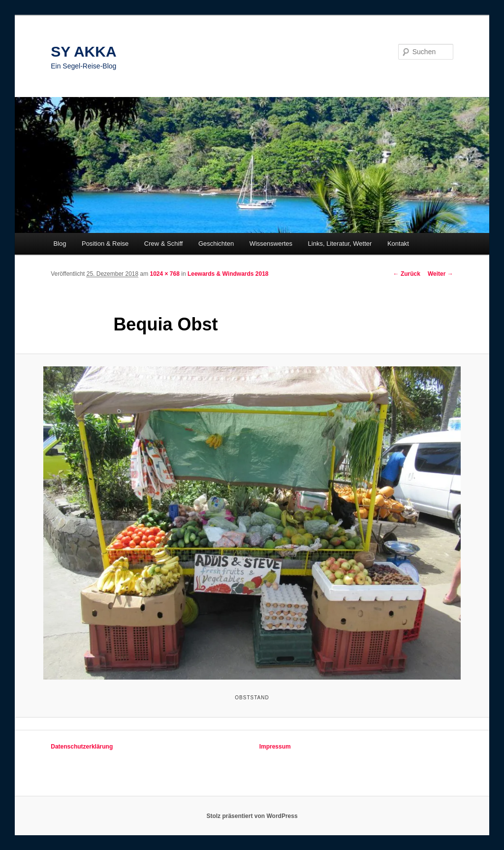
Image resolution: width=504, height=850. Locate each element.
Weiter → (441, 274)
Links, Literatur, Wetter (340, 244)
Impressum (275, 747)
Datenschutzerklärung (82, 747)
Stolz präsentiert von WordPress (252, 816)
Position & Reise (105, 244)
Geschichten (216, 244)
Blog (60, 244)
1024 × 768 (165, 274)
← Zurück (407, 274)
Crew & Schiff (164, 244)
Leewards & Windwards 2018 (228, 274)
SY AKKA (83, 51)
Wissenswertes (271, 244)
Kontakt (398, 244)
